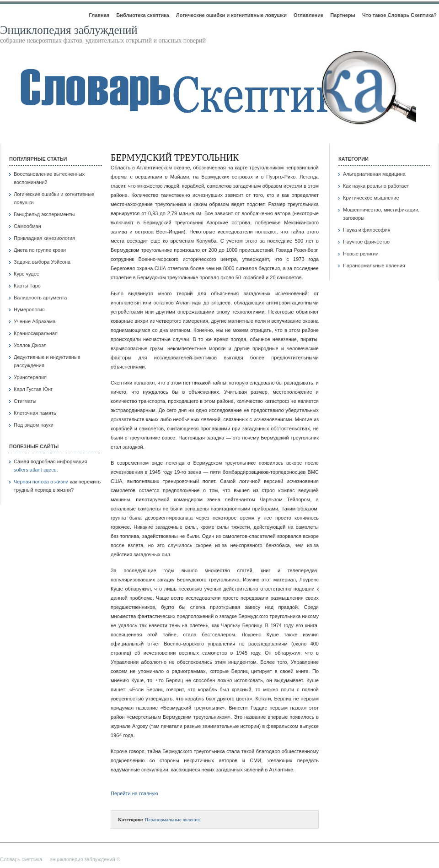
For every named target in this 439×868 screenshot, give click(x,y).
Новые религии (361, 254)
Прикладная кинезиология (44, 238)
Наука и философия (367, 230)
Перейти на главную (134, 793)
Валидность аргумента (40, 298)
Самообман (27, 226)
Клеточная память (35, 413)
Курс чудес (26, 274)
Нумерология (29, 309)
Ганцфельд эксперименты (44, 214)
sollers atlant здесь (35, 470)
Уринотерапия (30, 377)
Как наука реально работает (376, 186)
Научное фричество (366, 242)
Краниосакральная (36, 333)
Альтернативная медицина (374, 174)
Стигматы (25, 401)
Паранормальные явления (172, 819)
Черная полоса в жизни (41, 482)
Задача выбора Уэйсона (42, 262)
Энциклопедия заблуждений (69, 30)
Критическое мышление (371, 198)
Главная (99, 15)
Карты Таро (27, 286)
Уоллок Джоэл (30, 345)
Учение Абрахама (35, 321)
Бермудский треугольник (175, 157)
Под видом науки (34, 425)
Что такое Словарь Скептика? (399, 15)
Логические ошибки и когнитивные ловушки (231, 15)
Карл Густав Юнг (33, 389)
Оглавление (308, 15)
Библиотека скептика (143, 15)
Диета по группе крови (40, 250)
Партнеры (343, 15)
